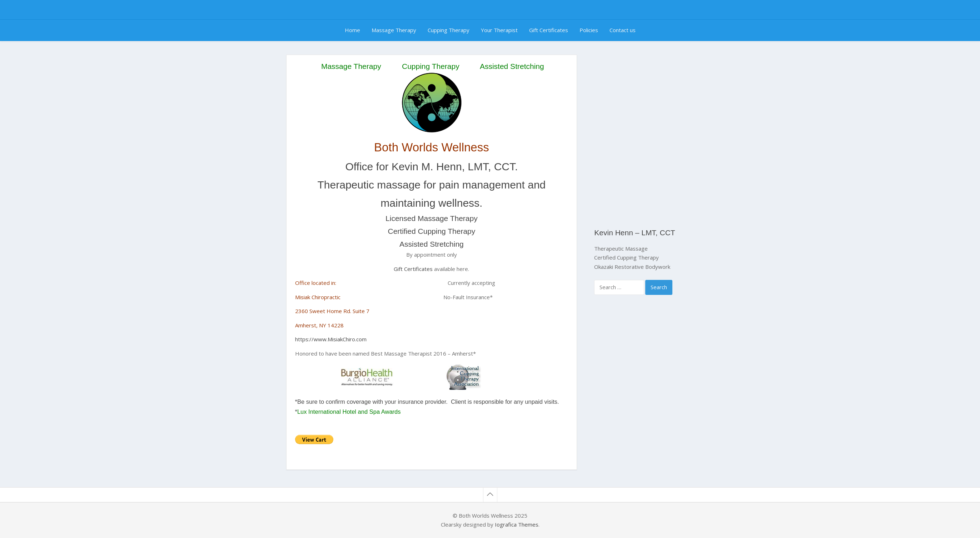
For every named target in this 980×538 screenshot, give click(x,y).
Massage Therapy (394, 30)
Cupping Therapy (449, 30)
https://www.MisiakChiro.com (331, 339)
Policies (589, 30)
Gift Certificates (549, 30)
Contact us (623, 30)
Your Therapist (499, 30)
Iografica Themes (517, 524)
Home (352, 30)
